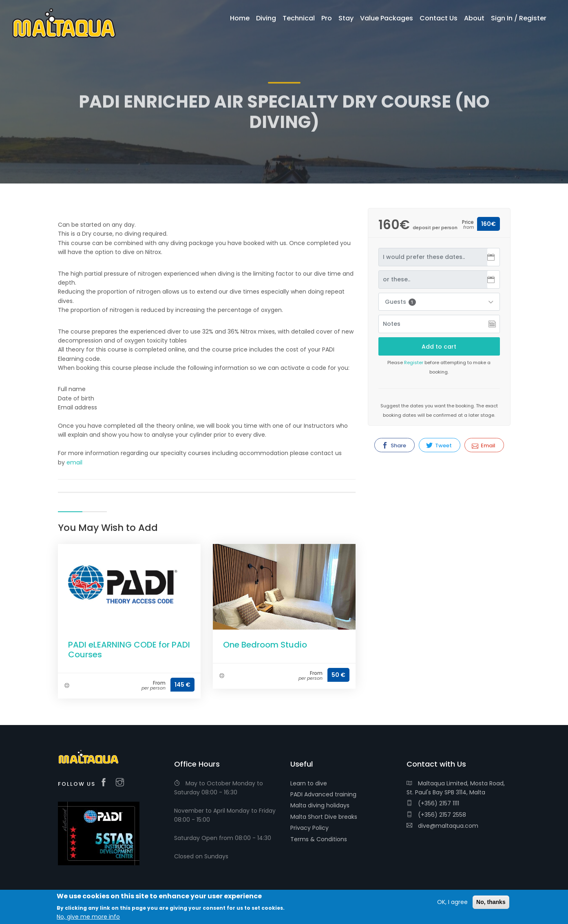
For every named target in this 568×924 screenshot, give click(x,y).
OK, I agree (452, 903)
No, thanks (491, 903)
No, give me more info (88, 917)
